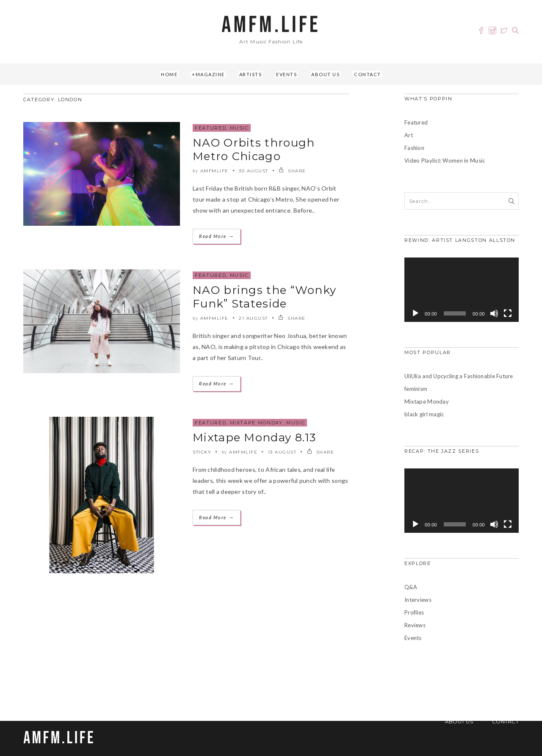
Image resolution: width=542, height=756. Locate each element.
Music (239, 128)
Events (286, 74)
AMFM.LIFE (271, 25)
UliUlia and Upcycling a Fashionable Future (459, 376)
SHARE (292, 171)
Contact (368, 74)
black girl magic (424, 414)
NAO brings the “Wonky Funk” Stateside (264, 297)
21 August (253, 318)
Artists (251, 74)
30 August (254, 171)
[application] (462, 290)
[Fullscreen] (508, 313)
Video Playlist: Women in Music (445, 161)
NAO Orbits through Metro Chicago (254, 150)
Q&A (411, 587)
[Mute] (494, 313)
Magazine (210, 74)
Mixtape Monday (256, 423)
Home (169, 74)
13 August (282, 452)
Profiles (414, 612)
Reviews (415, 625)
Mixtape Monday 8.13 (254, 438)
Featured (210, 128)
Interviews (418, 600)
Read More (217, 236)
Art (409, 135)
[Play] (415, 313)
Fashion (414, 148)
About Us (325, 74)
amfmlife (214, 171)
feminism (416, 389)
